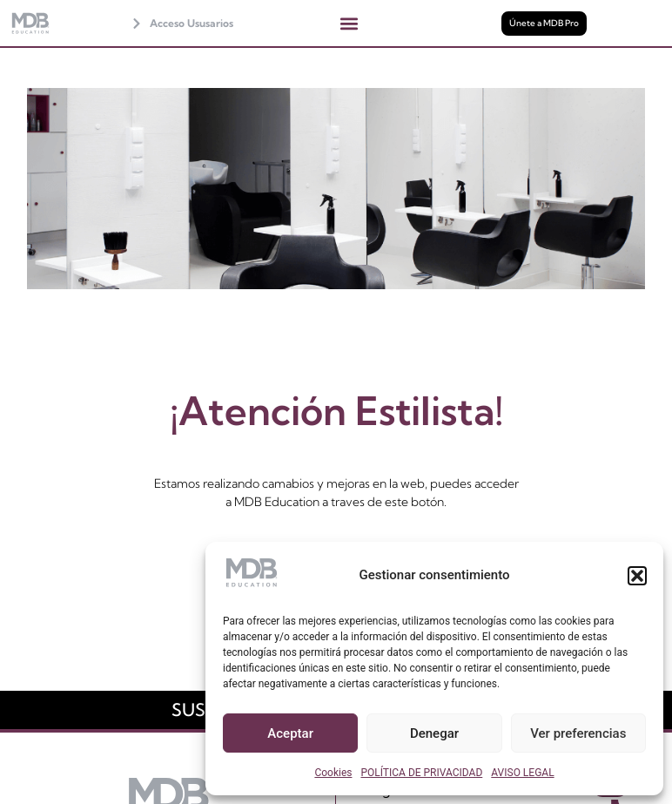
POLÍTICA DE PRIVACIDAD (421, 773)
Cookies (333, 773)
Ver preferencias (578, 733)
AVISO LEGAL (522, 773)
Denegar (434, 733)
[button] (637, 576)
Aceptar (290, 733)
